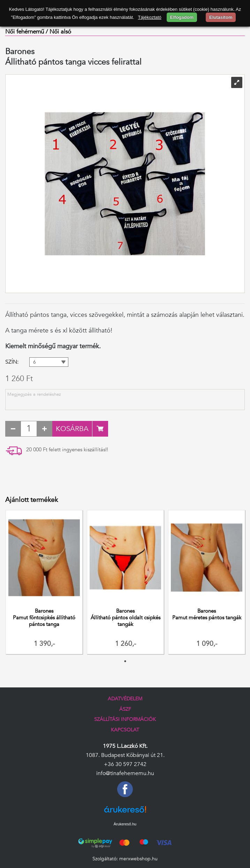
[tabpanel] (44, 583)
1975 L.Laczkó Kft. (125, 746)
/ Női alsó (58, 32)
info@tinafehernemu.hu (125, 773)
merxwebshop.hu (138, 859)
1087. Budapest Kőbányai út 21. (125, 755)
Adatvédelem (125, 699)
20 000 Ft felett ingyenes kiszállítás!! (67, 450)
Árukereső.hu (125, 824)
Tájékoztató (150, 17)
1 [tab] (125, 661)
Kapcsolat (125, 730)
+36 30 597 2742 (125, 764)
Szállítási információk (125, 719)
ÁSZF (125, 709)
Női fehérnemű (25, 32)
